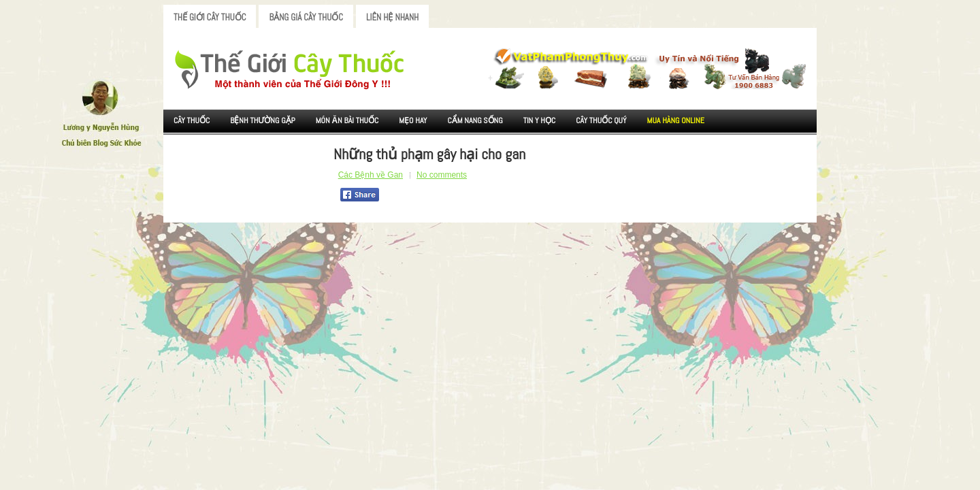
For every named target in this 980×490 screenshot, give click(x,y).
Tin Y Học (540, 120)
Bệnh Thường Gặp (263, 120)
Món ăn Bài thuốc (347, 120)
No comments (442, 175)
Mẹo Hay (413, 120)
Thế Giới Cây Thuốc (210, 17)
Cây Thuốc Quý (601, 120)
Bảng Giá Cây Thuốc (306, 17)
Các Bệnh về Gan (371, 175)
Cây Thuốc (192, 120)
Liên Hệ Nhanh (392, 17)
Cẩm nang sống (475, 120)
